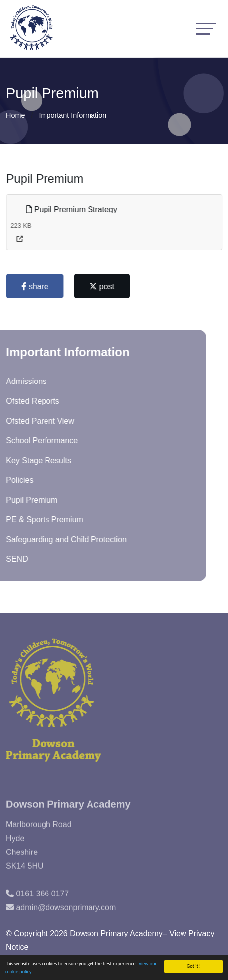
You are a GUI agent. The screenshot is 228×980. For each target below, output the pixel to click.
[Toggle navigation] (206, 28)
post (103, 286)
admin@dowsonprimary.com (66, 919)
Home (15, 115)
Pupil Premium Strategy (73, 209)
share (36, 286)
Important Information (72, 115)
